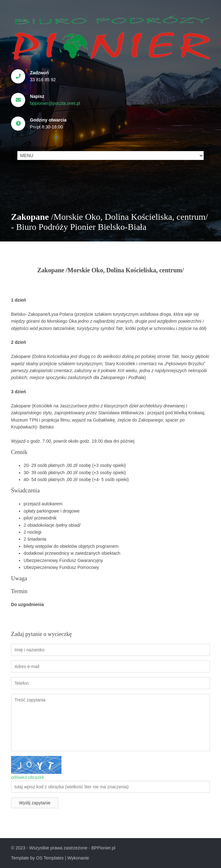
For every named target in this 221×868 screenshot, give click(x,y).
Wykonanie (78, 858)
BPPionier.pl (103, 848)
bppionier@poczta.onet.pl (55, 103)
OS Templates (50, 858)
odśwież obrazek (27, 777)
